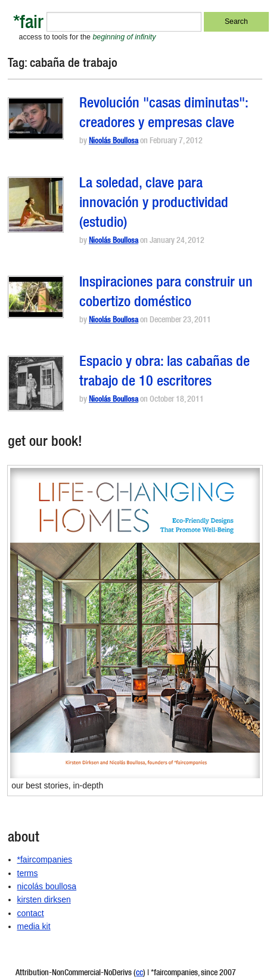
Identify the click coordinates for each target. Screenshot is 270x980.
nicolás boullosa (47, 886)
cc (139, 973)
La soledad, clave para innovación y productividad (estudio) (154, 204)
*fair (28, 24)
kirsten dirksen (44, 899)
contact (31, 913)
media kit (34, 926)
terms (28, 873)
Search (236, 21)
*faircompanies (45, 859)
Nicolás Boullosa (114, 142)
